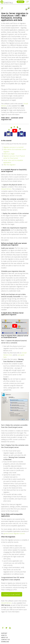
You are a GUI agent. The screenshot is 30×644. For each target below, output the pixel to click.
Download (5, 642)
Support (4, 633)
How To (4, 635)
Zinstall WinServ (6, 189)
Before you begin (9, 154)
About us (4, 637)
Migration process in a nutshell (13, 147)
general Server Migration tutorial (14, 533)
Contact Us (5, 640)
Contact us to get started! (12, 594)
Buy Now (20, 2)
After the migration (9, 165)
